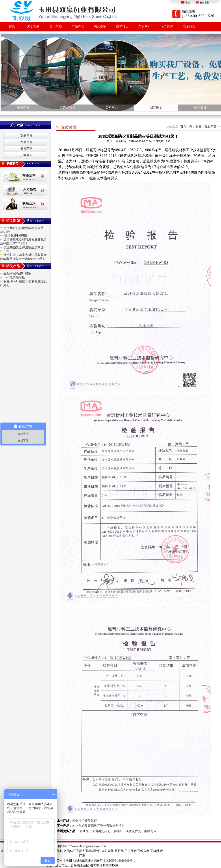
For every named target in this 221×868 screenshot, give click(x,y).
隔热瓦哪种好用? (15, 236)
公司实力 (112, 108)
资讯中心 (56, 26)
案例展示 (145, 26)
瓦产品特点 (68, 108)
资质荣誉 (23, 108)
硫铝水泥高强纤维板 (17, 273)
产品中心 (78, 26)
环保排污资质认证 (85, 821)
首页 (12, 26)
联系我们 (189, 26)
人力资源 (167, 26)
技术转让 (122, 26)
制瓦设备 (100, 26)
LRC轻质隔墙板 (14, 277)
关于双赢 (33, 26)
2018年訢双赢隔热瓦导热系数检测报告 (98, 826)
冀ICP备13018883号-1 (120, 861)
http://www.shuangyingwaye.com (85, 846)
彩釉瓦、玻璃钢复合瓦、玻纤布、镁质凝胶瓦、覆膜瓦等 (117, 831)
